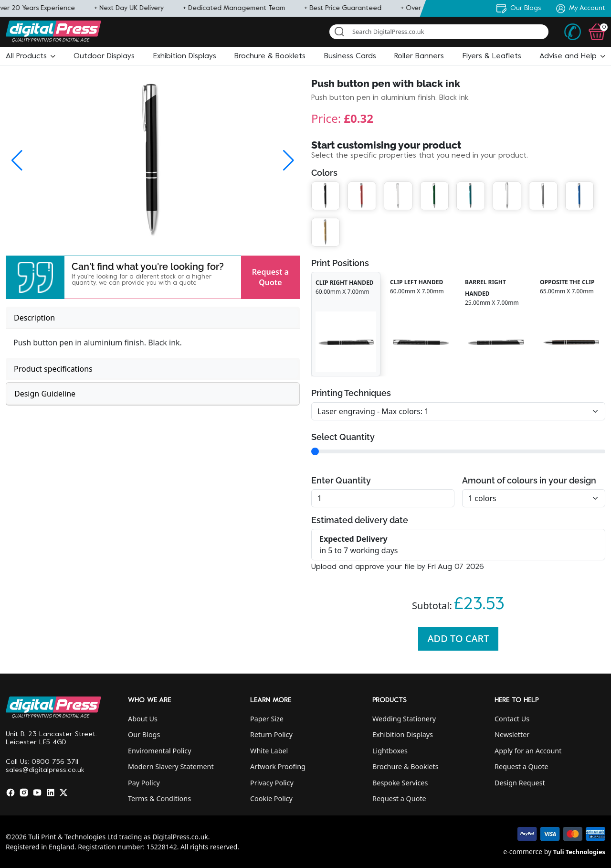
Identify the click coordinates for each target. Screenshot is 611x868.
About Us (143, 719)
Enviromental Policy (160, 751)
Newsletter (512, 734)
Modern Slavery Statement (171, 766)
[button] (31, 56)
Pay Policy (144, 783)
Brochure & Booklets (406, 766)
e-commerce (523, 852)
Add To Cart (458, 638)
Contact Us (512, 719)
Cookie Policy (271, 798)
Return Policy (271, 734)
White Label (269, 751)
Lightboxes (390, 751)
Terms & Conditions (159, 798)
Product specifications (53, 369)
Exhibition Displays (403, 734)
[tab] (153, 318)
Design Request (520, 783)
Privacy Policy (272, 783)
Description (34, 318)
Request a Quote (270, 277)
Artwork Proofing (278, 766)
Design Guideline (45, 394)
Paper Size (267, 719)
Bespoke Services (400, 783)
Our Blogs (144, 734)
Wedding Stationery (404, 719)
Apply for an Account (528, 751)
